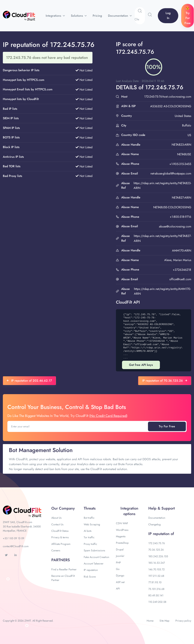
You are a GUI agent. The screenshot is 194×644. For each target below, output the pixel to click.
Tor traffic (89, 537)
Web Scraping (92, 524)
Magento (121, 536)
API (118, 589)
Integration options (129, 511)
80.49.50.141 (156, 595)
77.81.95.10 (155, 582)
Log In (168, 15)
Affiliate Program (61, 544)
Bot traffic (89, 518)
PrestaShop (122, 543)
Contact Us (57, 524)
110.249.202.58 (157, 602)
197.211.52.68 (156, 576)
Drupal (120, 549)
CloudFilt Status (60, 531)
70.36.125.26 (156, 550)
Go (118, 569)
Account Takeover (94, 563)
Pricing (97, 16)
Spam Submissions (94, 550)
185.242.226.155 (158, 556)
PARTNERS (61, 560)
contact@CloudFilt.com (16, 546)
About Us (56, 518)
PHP (118, 563)
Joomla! (120, 556)
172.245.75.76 (157, 543)
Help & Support (162, 508)
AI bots (88, 531)
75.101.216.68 (156, 589)
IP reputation (91, 570)
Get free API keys (141, 365)
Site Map (164, 621)
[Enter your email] (78, 426)
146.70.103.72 (156, 569)
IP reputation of (161, 534)
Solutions (77, 16)
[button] (150, 15)
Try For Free (167, 426)
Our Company (63, 508)
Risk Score (90, 577)
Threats (90, 508)
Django (120, 575)
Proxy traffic (90, 544)
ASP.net (120, 582)
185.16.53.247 (157, 563)
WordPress (122, 530)
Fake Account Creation (96, 557)
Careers (56, 550)
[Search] (140, 19)
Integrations (54, 16)
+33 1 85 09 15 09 (14, 538)
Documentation (119, 16)
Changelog (154, 524)
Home (150, 621)
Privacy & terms (60, 537)
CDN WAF (122, 523)
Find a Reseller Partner (64, 569)
